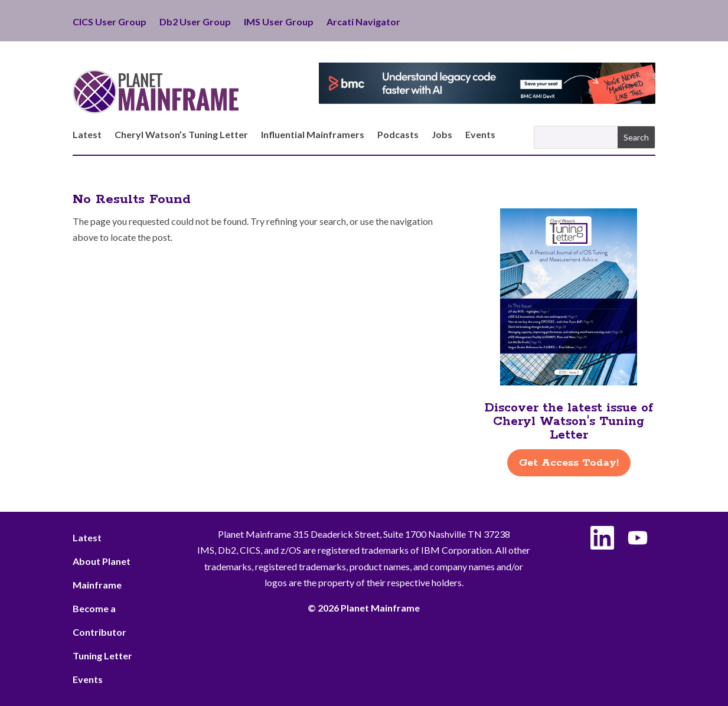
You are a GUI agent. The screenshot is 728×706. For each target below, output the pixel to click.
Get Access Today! (569, 463)
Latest (87, 135)
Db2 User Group (195, 22)
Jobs (442, 135)
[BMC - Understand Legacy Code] (487, 100)
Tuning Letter (102, 656)
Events (480, 135)
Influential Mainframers (313, 135)
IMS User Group (279, 22)
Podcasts (398, 135)
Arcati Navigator (363, 22)
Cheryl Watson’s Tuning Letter (181, 135)
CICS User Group (110, 22)
